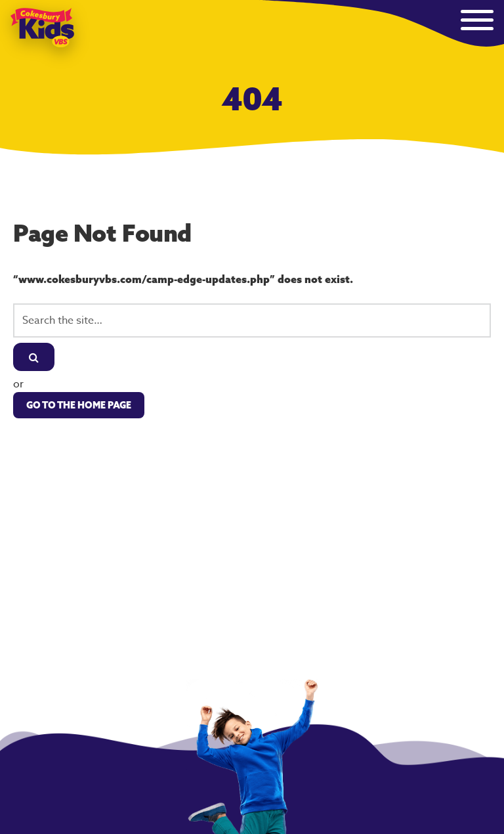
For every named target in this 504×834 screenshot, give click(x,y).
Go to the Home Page (79, 405)
